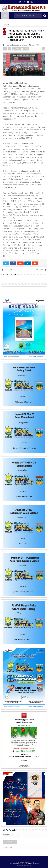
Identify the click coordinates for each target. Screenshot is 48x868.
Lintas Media (13, 863)
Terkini (10, 842)
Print (16, 49)
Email (25, 49)
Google (29, 866)
